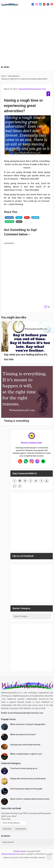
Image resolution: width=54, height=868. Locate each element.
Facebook (9, 218)
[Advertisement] (27, 36)
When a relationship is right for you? (26, 754)
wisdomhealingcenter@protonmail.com (25, 713)
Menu (7, 67)
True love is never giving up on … (25, 768)
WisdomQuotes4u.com (11, 854)
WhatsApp (9, 222)
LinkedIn (35, 218)
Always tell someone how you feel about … (29, 779)
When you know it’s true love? (23, 734)
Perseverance (35, 89)
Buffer (19, 222)
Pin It (27, 218)
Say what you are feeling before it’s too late (26, 357)
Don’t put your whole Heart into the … (26, 745)
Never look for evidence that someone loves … (31, 799)
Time (44, 89)
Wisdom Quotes (20, 851)
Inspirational (24, 89)
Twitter (19, 218)
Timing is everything (17, 421)
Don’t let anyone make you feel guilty (26, 789)
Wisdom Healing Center (32, 443)
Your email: (6, 819)
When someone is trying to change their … (29, 724)
